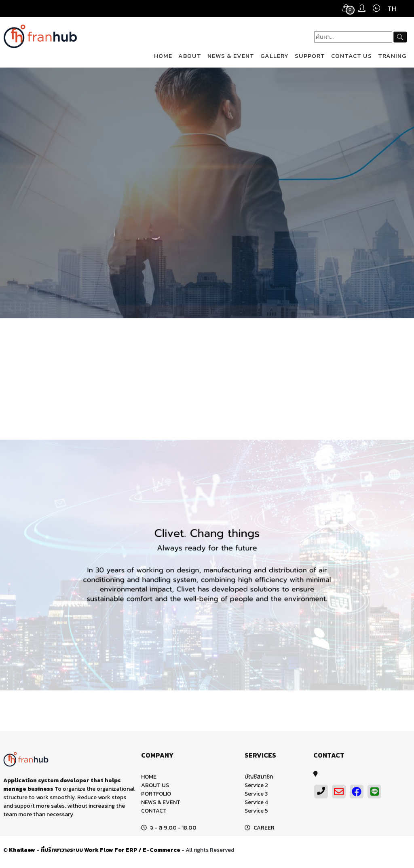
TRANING (392, 56)
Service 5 (256, 812)
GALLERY (275, 56)
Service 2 (256, 786)
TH (392, 9)
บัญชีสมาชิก (259, 778)
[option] (207, 193)
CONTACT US (352, 56)
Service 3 (256, 795)
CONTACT (154, 812)
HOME (163, 56)
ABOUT (190, 56)
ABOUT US (155, 786)
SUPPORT (310, 56)
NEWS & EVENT (231, 56)
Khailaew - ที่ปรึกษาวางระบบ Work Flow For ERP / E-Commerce (95, 851)
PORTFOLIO (156, 795)
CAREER (264, 829)
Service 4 (256, 803)
